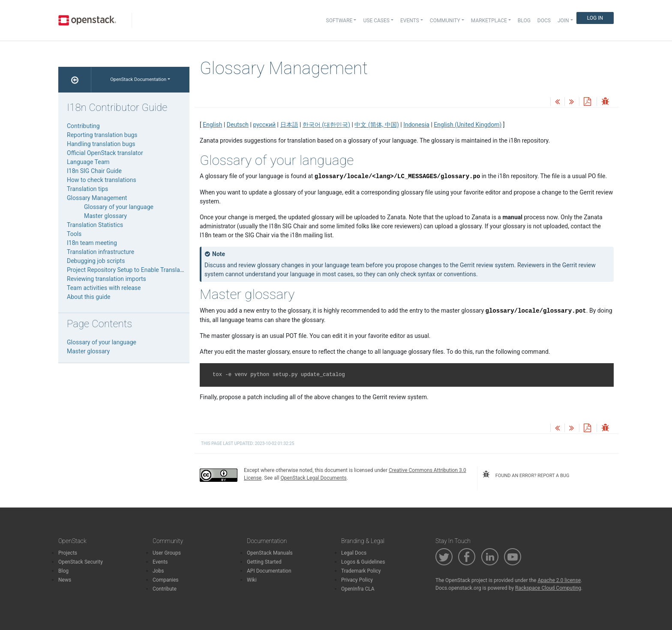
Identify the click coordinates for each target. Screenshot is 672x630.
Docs (544, 21)
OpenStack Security (81, 562)
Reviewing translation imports (106, 279)
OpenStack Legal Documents (314, 478)
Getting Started (264, 562)
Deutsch (238, 125)
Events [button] (410, 21)
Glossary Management (97, 198)
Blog (524, 21)
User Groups (167, 553)
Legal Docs (354, 553)
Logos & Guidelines (363, 562)
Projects (68, 553)
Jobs (158, 571)
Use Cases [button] (376, 21)
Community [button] (445, 21)
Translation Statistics (95, 225)
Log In (595, 18)
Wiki (252, 580)
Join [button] (563, 21)
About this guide (88, 297)
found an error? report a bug (526, 475)
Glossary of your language (119, 207)
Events (160, 562)
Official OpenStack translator (105, 153)
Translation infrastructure (100, 252)
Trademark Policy (361, 571)
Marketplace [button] (489, 21)
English (212, 125)
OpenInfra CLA (358, 589)
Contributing (83, 126)
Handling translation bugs (101, 144)
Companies (166, 580)
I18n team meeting (92, 243)
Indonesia (416, 125)
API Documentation (269, 571)
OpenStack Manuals (270, 553)
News (65, 580)
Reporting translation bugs (102, 135)
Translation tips (87, 189)
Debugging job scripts (96, 261)
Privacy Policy (357, 580)
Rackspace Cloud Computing (548, 588)
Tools (74, 234)
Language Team (88, 162)
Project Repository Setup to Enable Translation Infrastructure (147, 270)
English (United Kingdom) (468, 125)
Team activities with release (104, 288)
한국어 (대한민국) (326, 125)
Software (339, 21)
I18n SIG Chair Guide (94, 171)
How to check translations (102, 180)
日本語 (289, 125)
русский (264, 125)
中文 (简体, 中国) (376, 125)
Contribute (165, 589)
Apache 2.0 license (559, 580)
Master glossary (105, 216)
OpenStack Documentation (138, 79)
